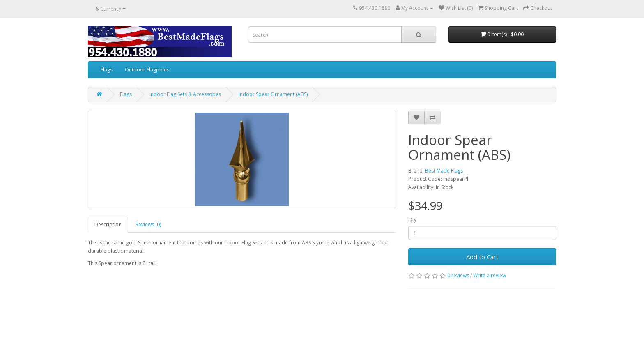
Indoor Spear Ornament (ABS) (273, 94)
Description (108, 225)
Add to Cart (482, 257)
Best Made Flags (444, 171)
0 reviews (458, 275)
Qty (412, 220)
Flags (107, 70)
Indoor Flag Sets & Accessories (185, 94)
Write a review (490, 275)
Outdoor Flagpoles (147, 70)
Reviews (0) (148, 225)
